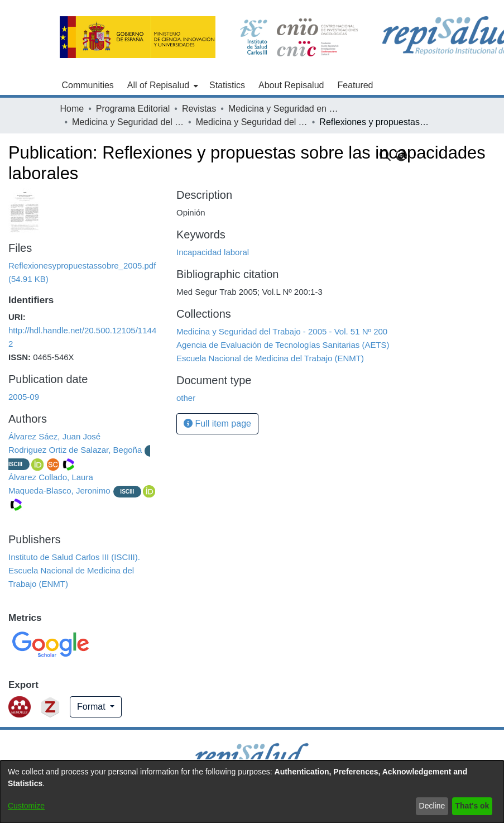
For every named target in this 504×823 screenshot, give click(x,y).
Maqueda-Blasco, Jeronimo (59, 491)
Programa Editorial (133, 109)
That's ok (472, 806)
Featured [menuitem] (355, 85)
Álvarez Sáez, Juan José (54, 436)
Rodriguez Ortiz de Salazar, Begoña (75, 450)
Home (72, 109)
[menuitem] (162, 85)
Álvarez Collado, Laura (51, 477)
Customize (26, 806)
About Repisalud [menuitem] (291, 85)
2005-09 (24, 397)
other (186, 398)
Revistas (199, 109)
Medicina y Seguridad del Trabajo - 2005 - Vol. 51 (128, 122)
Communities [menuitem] (88, 85)
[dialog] (252, 792)
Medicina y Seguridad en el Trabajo (284, 109)
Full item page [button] (217, 424)
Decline (432, 806)
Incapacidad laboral (213, 252)
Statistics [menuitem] (227, 85)
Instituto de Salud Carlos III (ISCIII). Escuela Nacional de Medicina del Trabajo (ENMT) (74, 570)
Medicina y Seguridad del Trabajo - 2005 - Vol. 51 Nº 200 (252, 122)
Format (92, 707)
